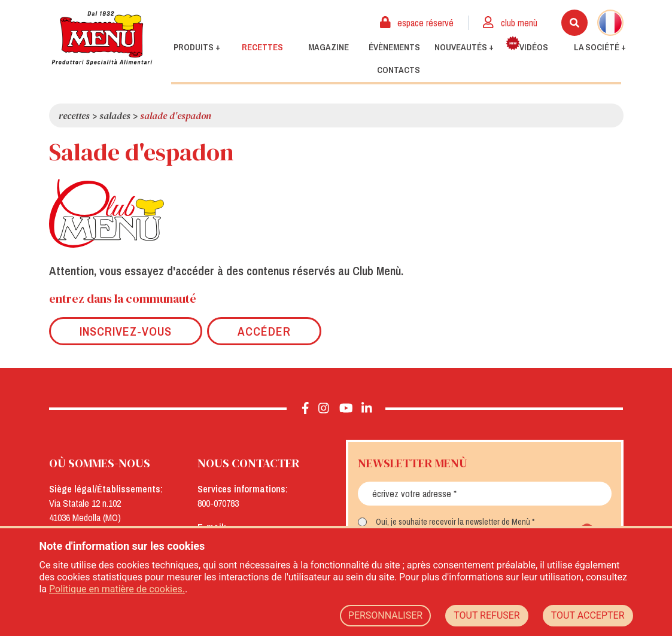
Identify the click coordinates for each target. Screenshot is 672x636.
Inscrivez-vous (126, 331)
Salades (115, 115)
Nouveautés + (464, 47)
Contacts (399, 70)
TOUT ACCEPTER (588, 615)
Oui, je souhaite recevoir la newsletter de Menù (453, 522)
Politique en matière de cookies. (117, 589)
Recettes (262, 47)
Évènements (394, 47)
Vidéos (527, 45)
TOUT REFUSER (487, 615)
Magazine (329, 47)
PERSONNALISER (385, 615)
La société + (600, 47)
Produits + (197, 47)
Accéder (264, 331)
